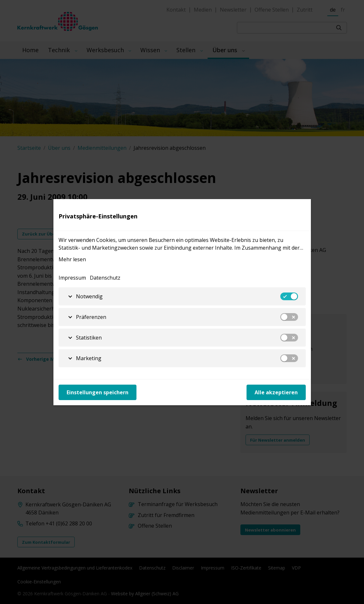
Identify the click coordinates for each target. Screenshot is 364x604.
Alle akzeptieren (276, 392)
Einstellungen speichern (98, 392)
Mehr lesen (72, 259)
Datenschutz (105, 278)
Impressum (72, 278)
